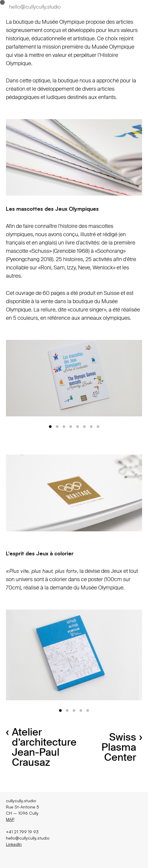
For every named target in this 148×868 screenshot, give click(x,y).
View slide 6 (84, 427)
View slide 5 (78, 427)
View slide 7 (91, 427)
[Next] (108, 378)
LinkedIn (14, 844)
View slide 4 (71, 427)
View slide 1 (50, 427)
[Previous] (40, 378)
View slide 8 (98, 427)
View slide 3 (64, 427)
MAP (10, 819)
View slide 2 (57, 427)
